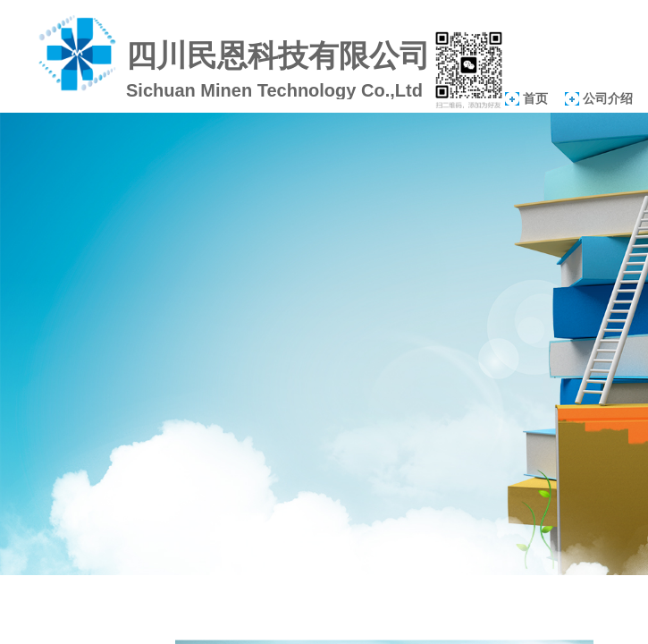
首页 (535, 98)
